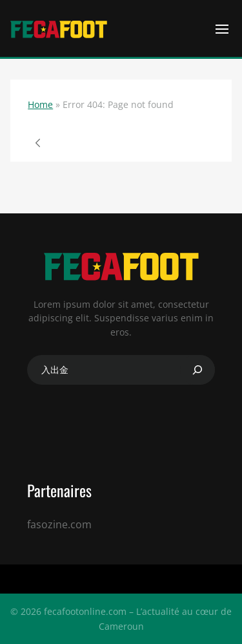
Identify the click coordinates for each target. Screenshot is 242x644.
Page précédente (38, 143)
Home (40, 104)
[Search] (197, 370)
